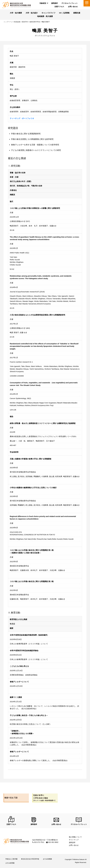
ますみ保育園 (10, 863)
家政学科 (25, 22)
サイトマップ (74, 840)
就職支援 (77, 13)
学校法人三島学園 (11, 859)
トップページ (8, 22)
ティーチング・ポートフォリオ (22, 118)
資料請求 (54, 3)
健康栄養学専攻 (35, 22)
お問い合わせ (73, 7)
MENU (87, 5)
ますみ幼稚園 (47, 859)
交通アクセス (59, 7)
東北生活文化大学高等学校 (30, 859)
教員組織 (17, 22)
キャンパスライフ (48, 13)
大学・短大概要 (16, 13)
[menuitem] (44, 3)
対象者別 (43, 3)
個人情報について (75, 837)
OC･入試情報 (64, 13)
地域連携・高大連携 (45, 16)
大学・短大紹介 (32, 13)
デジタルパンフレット (70, 3)
